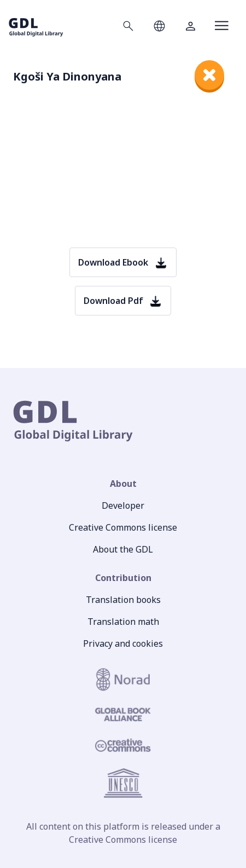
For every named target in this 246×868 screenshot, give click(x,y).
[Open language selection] (159, 26)
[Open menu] (222, 26)
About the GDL (123, 549)
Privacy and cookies (123, 643)
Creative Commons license (123, 527)
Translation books (123, 600)
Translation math (123, 622)
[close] (209, 75)
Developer (123, 505)
